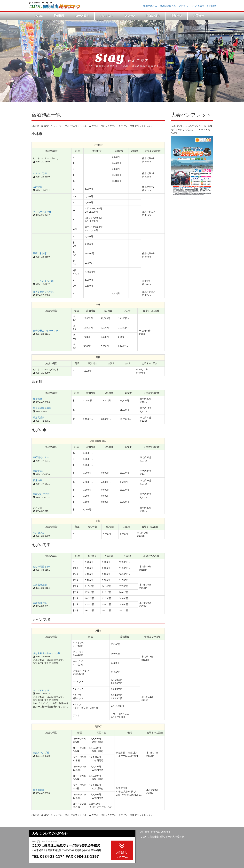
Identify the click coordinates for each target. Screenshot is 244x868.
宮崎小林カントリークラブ (47, 331)
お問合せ (212, 6)
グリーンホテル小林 (43, 281)
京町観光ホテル (41, 457)
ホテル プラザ (40, 173)
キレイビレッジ (41, 690)
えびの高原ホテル (42, 567)
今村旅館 (38, 187)
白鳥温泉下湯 (40, 603)
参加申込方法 (150, 6)
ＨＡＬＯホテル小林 (43, 292)
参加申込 (177, 16)
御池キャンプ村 (41, 753)
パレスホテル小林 (42, 212)
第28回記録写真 (168, 6)
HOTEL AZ (38, 533)
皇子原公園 (39, 790)
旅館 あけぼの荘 (41, 494)
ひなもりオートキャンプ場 (47, 653)
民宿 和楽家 (40, 253)
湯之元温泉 (39, 417)
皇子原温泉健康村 (42, 408)
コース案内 (82, 16)
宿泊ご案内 (153, 16)
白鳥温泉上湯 (40, 585)
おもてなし (107, 16)
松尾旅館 (38, 480)
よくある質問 (197, 6)
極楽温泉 (38, 399)
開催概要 (59, 16)
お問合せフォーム (122, 850)
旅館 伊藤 (38, 471)
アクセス (183, 6)
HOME (39, 16)
